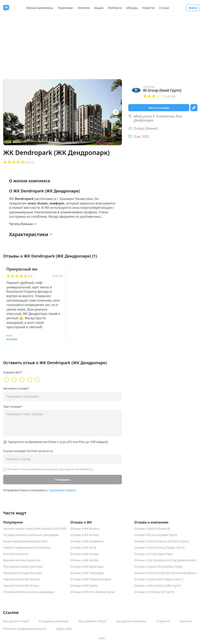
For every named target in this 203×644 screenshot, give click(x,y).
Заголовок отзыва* (16, 388)
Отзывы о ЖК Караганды (87, 567)
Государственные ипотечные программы (31, 535)
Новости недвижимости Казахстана (27, 548)
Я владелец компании (54, 621)
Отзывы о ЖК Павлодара (87, 573)
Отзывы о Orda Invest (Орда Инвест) (158, 579)
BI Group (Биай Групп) (162, 90)
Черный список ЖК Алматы (22, 579)
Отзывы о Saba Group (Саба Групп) (157, 586)
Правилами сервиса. (63, 490)
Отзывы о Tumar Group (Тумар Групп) (159, 548)
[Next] (116, 112)
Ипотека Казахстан (16, 554)
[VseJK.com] (6, 8)
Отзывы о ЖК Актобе (84, 560)
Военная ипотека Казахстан (22, 560)
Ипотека (83, 8)
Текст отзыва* (13, 407)
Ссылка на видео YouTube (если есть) (28, 451)
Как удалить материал (132, 621)
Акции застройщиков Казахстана (25, 541)
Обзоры (132, 8)
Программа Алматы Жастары (23, 567)
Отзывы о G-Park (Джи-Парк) (153, 554)
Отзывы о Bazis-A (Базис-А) (152, 529)
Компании (66, 8)
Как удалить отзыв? (16, 621)
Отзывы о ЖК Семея (84, 586)
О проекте (163, 621)
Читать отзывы (159, 108)
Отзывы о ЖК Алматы (85, 529)
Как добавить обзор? (92, 621)
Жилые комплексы (40, 8)
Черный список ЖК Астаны (21, 586)
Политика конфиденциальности (25, 629)
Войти (193, 8)
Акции (99, 8)
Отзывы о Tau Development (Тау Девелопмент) (165, 560)
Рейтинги (115, 8)
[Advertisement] (101, 46)
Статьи (164, 8)
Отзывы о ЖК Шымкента (87, 541)
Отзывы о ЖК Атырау (85, 554)
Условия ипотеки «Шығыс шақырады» (29, 592)
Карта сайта (64, 629)
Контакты (186, 621)
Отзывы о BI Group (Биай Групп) (156, 535)
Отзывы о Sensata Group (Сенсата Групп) (161, 541)
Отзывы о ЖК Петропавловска (91, 579)
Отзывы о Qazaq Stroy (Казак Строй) (158, 567)
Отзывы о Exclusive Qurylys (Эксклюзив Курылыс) (167, 573)
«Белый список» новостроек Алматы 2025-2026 (35, 529)
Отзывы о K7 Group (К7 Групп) (154, 592)
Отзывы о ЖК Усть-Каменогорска (93, 592)
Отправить (63, 480)
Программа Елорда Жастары (23, 573)
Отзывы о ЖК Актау (83, 548)
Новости (148, 8)
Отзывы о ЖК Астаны (85, 535)
